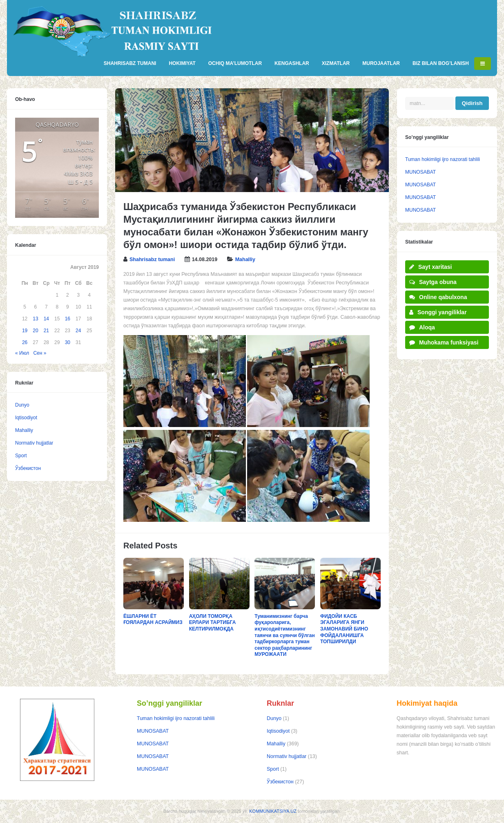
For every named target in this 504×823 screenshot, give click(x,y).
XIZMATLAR (336, 63)
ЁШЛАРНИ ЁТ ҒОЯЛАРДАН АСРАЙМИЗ (153, 619)
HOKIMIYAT (182, 63)
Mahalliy (245, 259)
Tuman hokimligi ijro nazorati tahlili (443, 159)
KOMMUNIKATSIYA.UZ (273, 811)
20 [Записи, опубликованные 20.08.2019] (35, 331)
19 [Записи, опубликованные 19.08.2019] (25, 331)
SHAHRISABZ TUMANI (130, 63)
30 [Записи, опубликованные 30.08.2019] (68, 342)
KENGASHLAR (292, 63)
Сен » (40, 353)
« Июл (22, 353)
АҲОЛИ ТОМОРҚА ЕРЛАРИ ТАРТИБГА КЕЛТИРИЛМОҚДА (213, 623)
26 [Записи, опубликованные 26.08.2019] (25, 342)
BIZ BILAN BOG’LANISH (441, 63)
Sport (21, 456)
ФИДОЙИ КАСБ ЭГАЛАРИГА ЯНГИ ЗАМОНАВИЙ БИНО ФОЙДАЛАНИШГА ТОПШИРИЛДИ (344, 629)
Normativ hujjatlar (34, 443)
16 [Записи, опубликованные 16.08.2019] (68, 319)
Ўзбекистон (28, 468)
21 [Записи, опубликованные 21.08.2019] (46, 331)
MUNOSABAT (420, 172)
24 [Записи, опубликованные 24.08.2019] (78, 331)
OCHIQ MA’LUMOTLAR (235, 63)
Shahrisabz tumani (152, 259)
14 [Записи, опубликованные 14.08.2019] (46, 319)
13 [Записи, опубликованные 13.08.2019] (35, 319)
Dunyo (22, 405)
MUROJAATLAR (381, 63)
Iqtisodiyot (26, 418)
